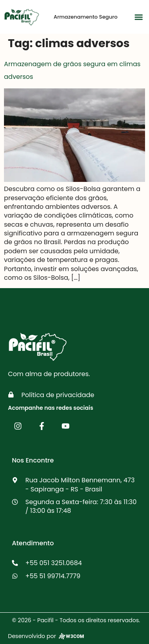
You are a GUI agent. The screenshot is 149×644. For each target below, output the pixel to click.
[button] (138, 17)
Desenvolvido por (46, 636)
